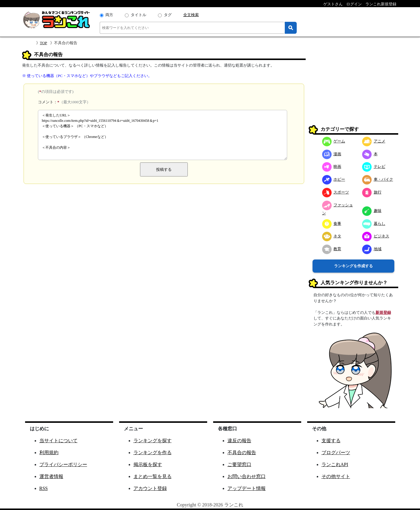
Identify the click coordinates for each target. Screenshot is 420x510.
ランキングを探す (153, 441)
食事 (332, 223)
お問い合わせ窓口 (247, 476)
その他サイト (336, 476)
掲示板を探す (148, 464)
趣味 (372, 211)
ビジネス (376, 236)
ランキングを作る (153, 453)
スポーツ (336, 192)
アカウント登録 (150, 488)
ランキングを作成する (353, 266)
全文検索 (191, 15)
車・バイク (378, 179)
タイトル (139, 15)
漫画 (332, 154)
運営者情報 (51, 476)
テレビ (374, 166)
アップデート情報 (247, 488)
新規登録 (383, 312)
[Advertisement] (353, 88)
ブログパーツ (336, 453)
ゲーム (334, 141)
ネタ (332, 236)
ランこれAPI (335, 464)
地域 (372, 249)
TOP (44, 43)
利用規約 (49, 453)
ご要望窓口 (239, 464)
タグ (168, 15)
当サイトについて (59, 441)
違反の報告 (239, 441)
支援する (331, 441)
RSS (44, 488)
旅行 (372, 192)
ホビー (334, 179)
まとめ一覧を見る (153, 476)
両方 (109, 15)
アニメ (374, 141)
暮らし (374, 223)
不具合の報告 (242, 453)
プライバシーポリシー (63, 464)
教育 (332, 249)
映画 (332, 166)
